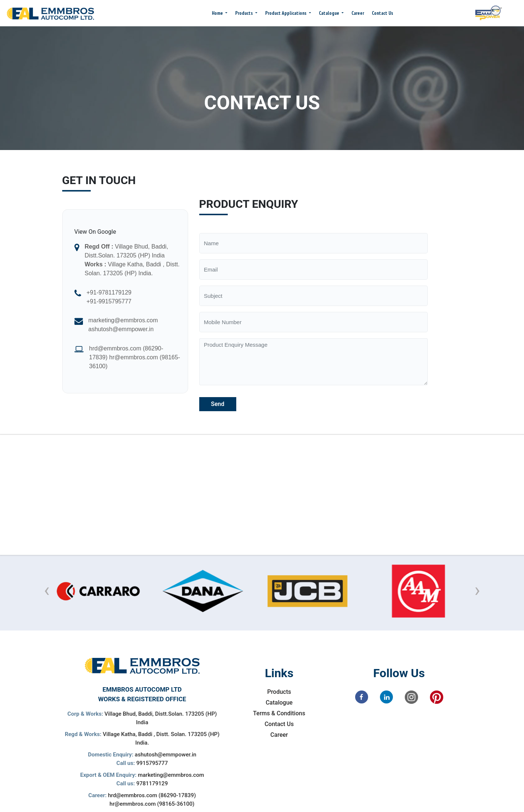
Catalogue (330, 13)
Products (245, 13)
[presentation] (47, 590)
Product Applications (286, 13)
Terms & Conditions (279, 713)
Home (218, 13)
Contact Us (383, 13)
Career (358, 13)
